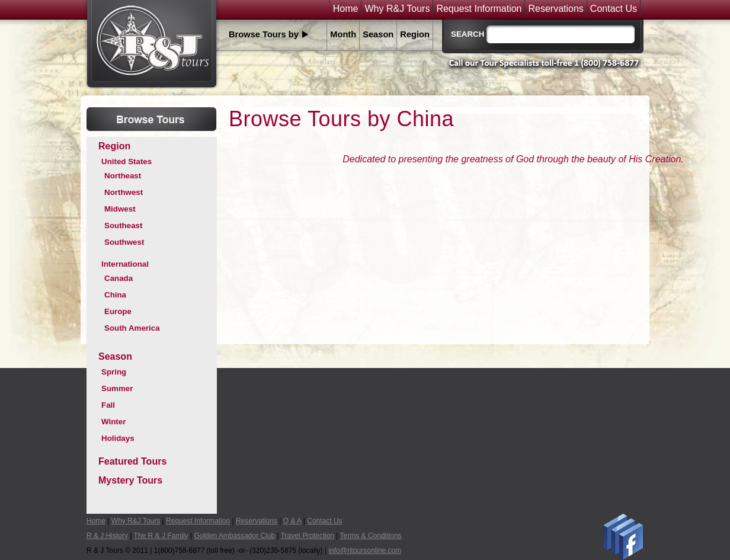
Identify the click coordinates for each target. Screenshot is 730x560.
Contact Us (614, 9)
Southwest (124, 242)
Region (415, 34)
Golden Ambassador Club (234, 536)
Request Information (479, 9)
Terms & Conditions (371, 536)
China (115, 295)
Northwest (124, 192)
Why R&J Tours (397, 9)
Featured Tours (132, 461)
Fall (108, 405)
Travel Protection (308, 536)
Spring (114, 372)
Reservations (555, 9)
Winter (113, 422)
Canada (119, 278)
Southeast (123, 225)
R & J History (107, 536)
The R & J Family (161, 536)
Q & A (292, 521)
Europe (118, 311)
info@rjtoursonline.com (365, 551)
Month (343, 34)
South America (132, 328)
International (125, 264)
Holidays (118, 438)
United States (127, 161)
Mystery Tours (130, 480)
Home (346, 9)
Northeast (123, 176)
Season (378, 34)
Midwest (120, 209)
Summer (117, 388)
